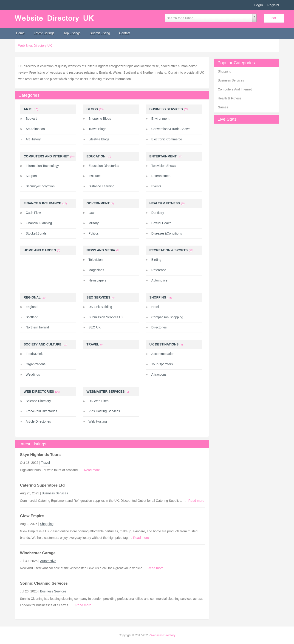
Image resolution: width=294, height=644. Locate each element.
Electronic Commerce (167, 139)
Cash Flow (33, 213)
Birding (156, 260)
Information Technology (42, 166)
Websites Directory (163, 635)
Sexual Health (161, 223)
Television (95, 260)
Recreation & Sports (168, 250)
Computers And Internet (235, 89)
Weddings (33, 374)
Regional (32, 297)
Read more (92, 470)
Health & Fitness (230, 98)
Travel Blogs (97, 129)
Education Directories (104, 166)
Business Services (231, 80)
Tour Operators (162, 364)
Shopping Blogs (100, 119)
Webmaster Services (106, 392)
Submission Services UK (106, 317)
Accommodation (163, 354)
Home (20, 33)
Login (259, 5)
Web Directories (39, 392)
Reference (159, 270)
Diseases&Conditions (167, 233)
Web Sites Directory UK (35, 46)
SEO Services (99, 297)
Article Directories (38, 421)
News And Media (101, 250)
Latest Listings (44, 33)
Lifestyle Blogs (99, 139)
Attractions (159, 374)
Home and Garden (40, 250)
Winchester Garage (38, 553)
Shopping (225, 71)
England (32, 307)
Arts (28, 109)
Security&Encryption (40, 186)
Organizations (36, 364)
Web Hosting (98, 421)
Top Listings (72, 33)
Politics (93, 233)
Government (98, 203)
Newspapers (97, 280)
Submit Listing (100, 33)
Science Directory (38, 401)
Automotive (159, 280)
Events (156, 186)
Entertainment (163, 156)
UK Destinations (164, 344)
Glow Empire (32, 516)
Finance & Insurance (42, 203)
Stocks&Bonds (36, 233)
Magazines (96, 270)
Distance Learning (101, 186)
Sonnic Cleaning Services (44, 583)
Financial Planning (39, 223)
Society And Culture (43, 344)
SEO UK (95, 327)
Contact (125, 33)
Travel (93, 344)
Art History (33, 139)
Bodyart (31, 119)
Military (93, 223)
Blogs (92, 109)
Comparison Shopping (167, 317)
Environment (160, 119)
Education (96, 156)
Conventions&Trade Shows (171, 129)
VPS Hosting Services (104, 411)
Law (91, 213)
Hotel (155, 307)
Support (31, 176)
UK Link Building (100, 307)
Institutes (95, 176)
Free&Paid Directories (41, 411)
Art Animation (35, 129)
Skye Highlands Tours (40, 455)
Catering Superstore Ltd (42, 485)
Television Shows (164, 166)
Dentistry (158, 213)
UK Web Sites (98, 401)
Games (223, 107)
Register (273, 5)
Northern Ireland (37, 327)
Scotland (32, 317)
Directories (159, 327)
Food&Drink (34, 354)
